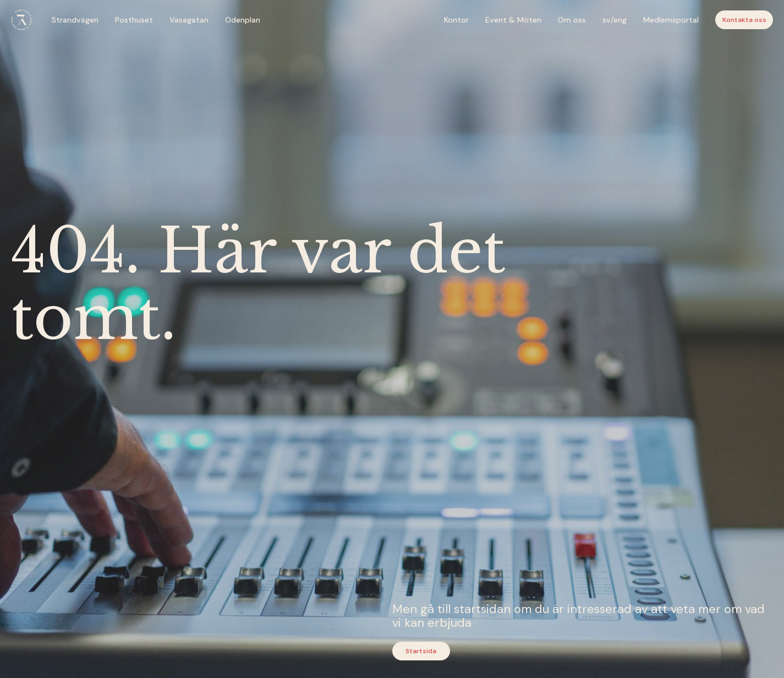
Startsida (421, 651)
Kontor (456, 20)
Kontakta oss (744, 20)
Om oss (572, 20)
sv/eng (615, 20)
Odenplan (243, 20)
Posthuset (134, 20)
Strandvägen (75, 20)
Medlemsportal (671, 20)
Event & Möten (513, 20)
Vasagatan (189, 20)
